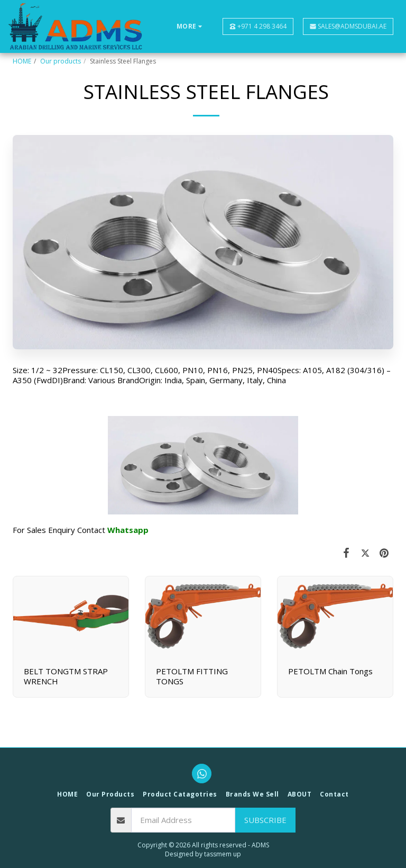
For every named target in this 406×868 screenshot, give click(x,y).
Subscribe (265, 820)
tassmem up (223, 854)
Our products (61, 61)
